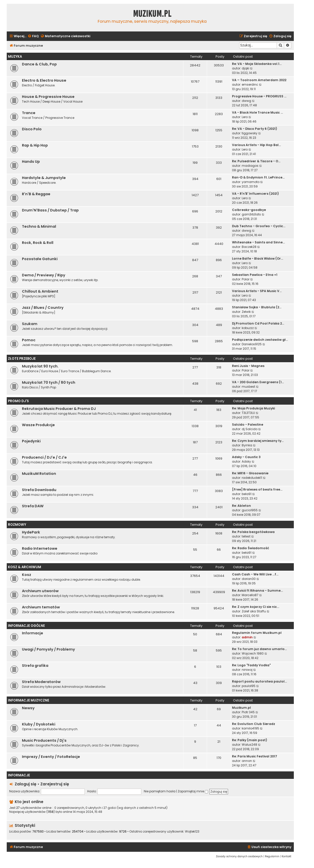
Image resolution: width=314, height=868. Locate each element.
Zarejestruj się (55, 784)
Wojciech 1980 (253, 653)
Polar (246, 279)
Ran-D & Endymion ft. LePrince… (258, 177)
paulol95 (249, 686)
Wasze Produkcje (38, 425)
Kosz (27, 575)
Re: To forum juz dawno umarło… (259, 649)
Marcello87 (250, 595)
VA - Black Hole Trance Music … (257, 112)
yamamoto (251, 182)
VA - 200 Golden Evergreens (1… (258, 382)
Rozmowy (17, 525)
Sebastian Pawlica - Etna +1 (255, 275)
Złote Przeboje (22, 359)
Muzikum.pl (152, 14)
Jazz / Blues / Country (43, 308)
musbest (248, 387)
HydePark (31, 532)
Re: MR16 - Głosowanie (250, 473)
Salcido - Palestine (248, 425)
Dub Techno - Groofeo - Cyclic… (259, 226)
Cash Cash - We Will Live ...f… (255, 574)
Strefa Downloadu (39, 490)
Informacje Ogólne (26, 626)
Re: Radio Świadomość (251, 548)
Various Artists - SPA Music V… (257, 291)
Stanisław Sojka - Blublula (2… (257, 307)
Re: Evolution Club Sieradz (254, 724)
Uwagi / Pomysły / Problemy (48, 649)
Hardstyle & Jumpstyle (44, 178)
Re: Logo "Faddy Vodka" (251, 665)
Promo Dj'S (18, 401)
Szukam (30, 324)
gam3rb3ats (251, 214)
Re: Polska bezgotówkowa (253, 532)
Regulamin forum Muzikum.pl (257, 633)
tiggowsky (250, 133)
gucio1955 (250, 510)
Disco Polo (32, 129)
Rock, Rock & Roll (38, 243)
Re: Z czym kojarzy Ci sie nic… (256, 607)
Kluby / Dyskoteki (39, 724)
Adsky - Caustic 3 (246, 457)
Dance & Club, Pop (39, 64)
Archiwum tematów (41, 607)
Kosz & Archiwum (25, 567)
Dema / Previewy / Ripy (44, 275)
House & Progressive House (48, 97)
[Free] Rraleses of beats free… (257, 489)
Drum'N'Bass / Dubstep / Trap (50, 210)
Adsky (246, 461)
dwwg (246, 101)
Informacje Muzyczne (29, 700)
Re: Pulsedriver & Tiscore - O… (256, 161)
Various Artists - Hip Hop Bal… (256, 145)
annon (247, 761)
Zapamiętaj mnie (193, 791)
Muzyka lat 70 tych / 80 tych (49, 382)
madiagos (250, 166)
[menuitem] (33, 36)
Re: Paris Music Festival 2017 (255, 756)
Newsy (28, 708)
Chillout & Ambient (40, 291)
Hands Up (31, 162)
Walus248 (249, 745)
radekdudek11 (252, 478)
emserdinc (250, 85)
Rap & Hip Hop (35, 145)
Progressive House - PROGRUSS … (259, 96)
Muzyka (15, 57)
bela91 (247, 494)
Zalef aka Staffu (254, 611)
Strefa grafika (35, 666)
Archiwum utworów (40, 591)
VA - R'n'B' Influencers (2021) (255, 194)
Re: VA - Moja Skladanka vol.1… (257, 64)
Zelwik (246, 312)
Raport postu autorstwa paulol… (259, 681)
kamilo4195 (250, 728)
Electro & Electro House (44, 80)
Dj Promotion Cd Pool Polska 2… (258, 323)
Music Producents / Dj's (44, 740)
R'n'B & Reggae (36, 194)
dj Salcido (250, 429)
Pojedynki (31, 441)
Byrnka (247, 445)
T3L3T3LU (248, 413)
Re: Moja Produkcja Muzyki (253, 408)
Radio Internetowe (40, 548)
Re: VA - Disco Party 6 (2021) (255, 129)
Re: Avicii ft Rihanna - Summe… (257, 591)
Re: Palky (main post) (250, 740)
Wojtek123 (192, 832)
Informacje (33, 633)
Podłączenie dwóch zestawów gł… (260, 340)
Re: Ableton (241, 506)
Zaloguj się (26, 784)
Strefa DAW (33, 506)
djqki (245, 68)
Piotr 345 (248, 712)
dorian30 (249, 579)
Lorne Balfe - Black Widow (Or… (258, 259)
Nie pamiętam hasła (160, 791)
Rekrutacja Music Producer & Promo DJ (59, 409)
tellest (246, 536)
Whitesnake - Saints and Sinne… (258, 242)
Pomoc (29, 340)
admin (247, 637)
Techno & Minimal (39, 226)
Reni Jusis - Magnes (248, 366)
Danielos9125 (252, 344)
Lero (245, 117)
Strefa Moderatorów (41, 682)
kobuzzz (248, 328)
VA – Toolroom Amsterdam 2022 (259, 80)
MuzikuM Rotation (39, 474)
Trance (29, 113)
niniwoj (247, 670)
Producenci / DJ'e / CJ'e (44, 457)
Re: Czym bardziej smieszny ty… (258, 441)
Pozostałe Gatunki (40, 259)
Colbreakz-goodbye (249, 210)
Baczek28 (249, 247)
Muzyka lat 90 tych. (40, 366)
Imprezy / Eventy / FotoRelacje (51, 757)
